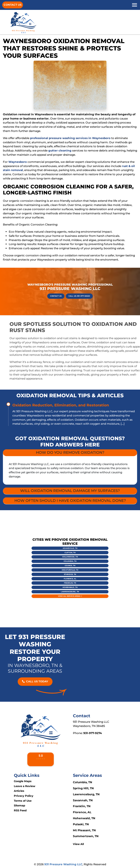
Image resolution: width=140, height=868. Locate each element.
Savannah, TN (83, 800)
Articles (19, 791)
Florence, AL (70, 572)
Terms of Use (23, 801)
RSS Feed (20, 810)
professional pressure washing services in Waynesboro (70, 138)
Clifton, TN (70, 563)
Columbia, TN (70, 566)
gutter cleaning (60, 150)
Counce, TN (70, 568)
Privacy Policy (24, 796)
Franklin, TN (70, 574)
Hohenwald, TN (70, 576)
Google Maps (23, 781)
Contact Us (13, 5)
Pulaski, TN (81, 824)
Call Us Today (35, 681)
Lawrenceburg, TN (70, 577)
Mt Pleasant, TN (84, 830)
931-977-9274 (93, 733)
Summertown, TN (86, 836)
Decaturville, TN (70, 569)
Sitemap (20, 806)
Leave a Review (25, 786)
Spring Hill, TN (83, 788)
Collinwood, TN (70, 564)
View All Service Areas (70, 579)
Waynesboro (18, 162)
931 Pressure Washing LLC (63, 864)
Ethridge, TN (70, 571)
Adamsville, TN (70, 561)
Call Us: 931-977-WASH (73, 293)
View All (78, 844)
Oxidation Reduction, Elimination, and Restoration (61, 405)
